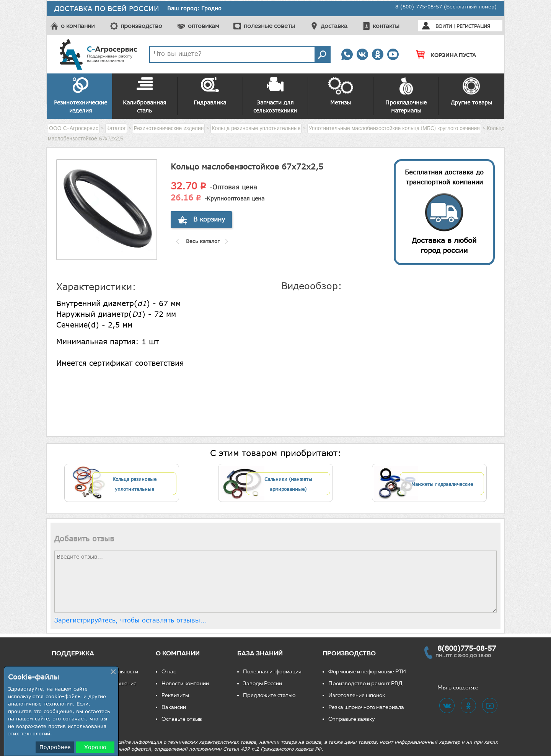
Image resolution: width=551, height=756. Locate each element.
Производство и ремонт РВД (365, 683)
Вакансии (174, 707)
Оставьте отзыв (182, 719)
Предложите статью (269, 695)
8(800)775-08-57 (467, 648)
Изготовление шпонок (357, 695)
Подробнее (55, 747)
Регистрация (473, 26)
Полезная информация (272, 672)
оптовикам (204, 26)
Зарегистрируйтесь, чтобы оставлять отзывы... (131, 620)
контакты (386, 26)
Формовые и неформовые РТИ (367, 672)
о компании (78, 26)
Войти (444, 26)
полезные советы (269, 26)
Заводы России (262, 683)
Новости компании (185, 683)
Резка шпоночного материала (366, 707)
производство (141, 26)
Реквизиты (175, 695)
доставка (334, 26)
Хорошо (95, 747)
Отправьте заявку (352, 719)
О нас (169, 672)
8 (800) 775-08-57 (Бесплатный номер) (446, 7)
